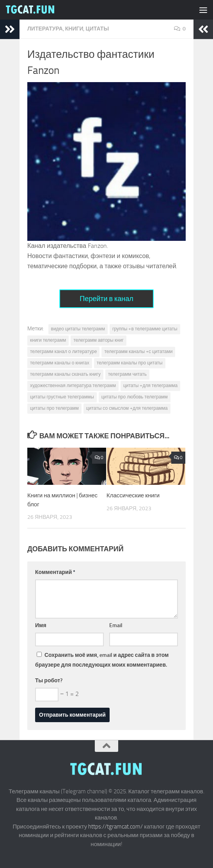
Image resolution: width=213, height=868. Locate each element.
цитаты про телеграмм (54, 408)
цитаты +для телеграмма (150, 386)
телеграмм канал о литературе (63, 352)
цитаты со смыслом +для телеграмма (127, 408)
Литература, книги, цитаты (68, 29)
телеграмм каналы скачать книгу (65, 374)
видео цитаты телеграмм (78, 329)
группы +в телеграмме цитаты (145, 329)
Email (116, 625)
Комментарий (55, 572)
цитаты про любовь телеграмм (135, 397)
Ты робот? (49, 681)
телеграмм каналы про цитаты (130, 363)
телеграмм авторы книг (99, 340)
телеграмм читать (127, 374)
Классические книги (133, 495)
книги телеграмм (48, 340)
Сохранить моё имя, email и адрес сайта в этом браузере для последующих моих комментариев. (102, 660)
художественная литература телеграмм (73, 386)
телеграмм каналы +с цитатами (138, 352)
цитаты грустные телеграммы (62, 397)
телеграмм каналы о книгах (60, 363)
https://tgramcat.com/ (115, 827)
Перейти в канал (106, 299)
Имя (41, 625)
